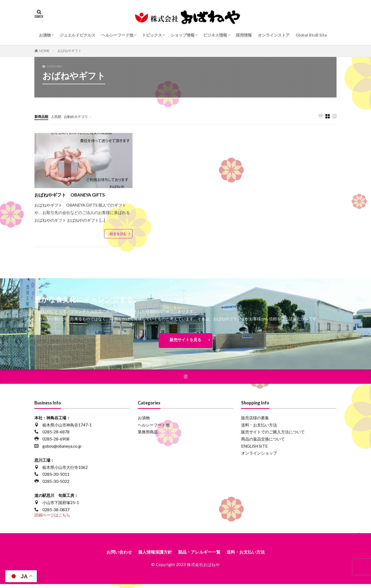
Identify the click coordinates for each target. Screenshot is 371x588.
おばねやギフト (70, 51)
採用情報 (244, 35)
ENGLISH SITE (254, 449)
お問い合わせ (112, 556)
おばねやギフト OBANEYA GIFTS (76, 195)
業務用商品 (148, 435)
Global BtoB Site (311, 35)
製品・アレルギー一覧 (201, 556)
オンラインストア (274, 35)
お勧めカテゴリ (81, 116)
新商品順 (42, 116)
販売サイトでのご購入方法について (273, 435)
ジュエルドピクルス (78, 35)
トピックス (152, 35)
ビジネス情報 (215, 35)
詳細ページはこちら (52, 518)
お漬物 (45, 35)
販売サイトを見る (185, 341)
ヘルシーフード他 (117, 35)
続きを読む (118, 234)
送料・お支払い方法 (259, 428)
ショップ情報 (183, 35)
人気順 (59, 116)
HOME (44, 51)
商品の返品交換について (263, 442)
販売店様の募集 (255, 421)
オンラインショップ (259, 456)
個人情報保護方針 (152, 556)
